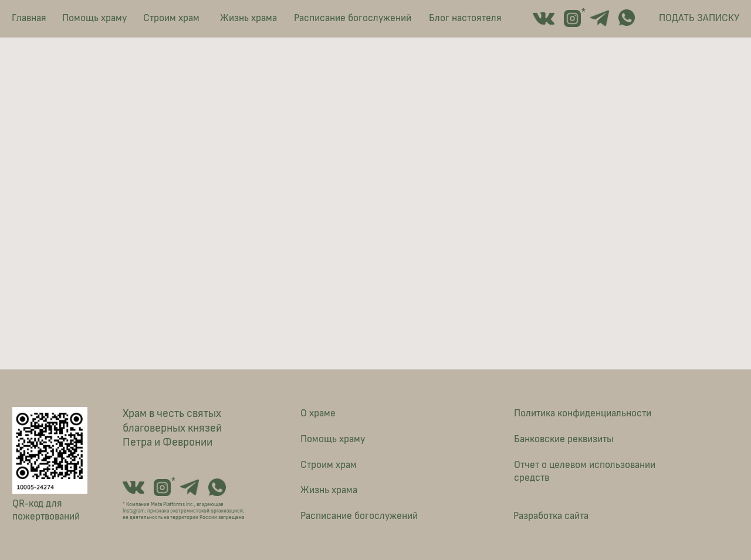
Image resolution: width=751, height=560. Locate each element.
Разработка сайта (551, 516)
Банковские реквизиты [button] (564, 439)
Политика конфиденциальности (583, 413)
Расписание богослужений (353, 18)
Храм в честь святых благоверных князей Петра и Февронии (172, 428)
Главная (29, 18)
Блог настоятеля (465, 18)
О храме (318, 413)
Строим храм (171, 18)
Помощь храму (94, 18)
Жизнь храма (248, 18)
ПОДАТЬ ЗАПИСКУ (699, 18)
